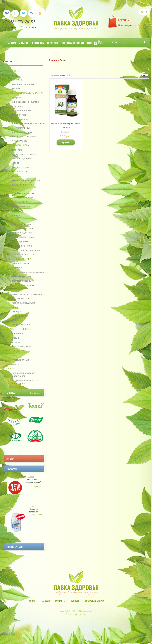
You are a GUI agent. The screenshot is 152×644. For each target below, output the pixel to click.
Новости (53, 43)
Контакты (38, 43)
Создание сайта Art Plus (76, 614)
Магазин (24, 43)
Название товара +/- (59, 75)
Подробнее (37, 486)
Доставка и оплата (73, 43)
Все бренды (35, 393)
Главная (11, 43)
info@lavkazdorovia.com (19, 28)
